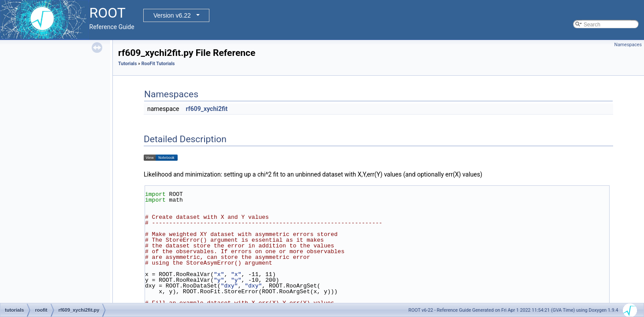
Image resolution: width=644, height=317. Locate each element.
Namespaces (628, 45)
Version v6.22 (172, 15)
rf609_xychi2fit (207, 109)
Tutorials (127, 64)
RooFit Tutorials (158, 64)
